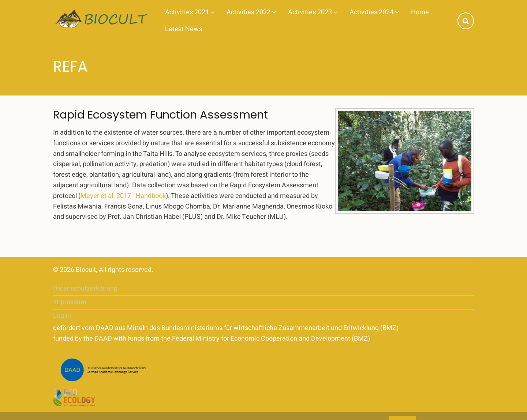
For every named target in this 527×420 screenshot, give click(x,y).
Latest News (184, 29)
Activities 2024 (374, 12)
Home (420, 12)
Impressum (70, 302)
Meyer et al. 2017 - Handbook (123, 196)
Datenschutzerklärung (85, 288)
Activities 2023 (313, 12)
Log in (62, 316)
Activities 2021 (190, 12)
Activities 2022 (251, 12)
